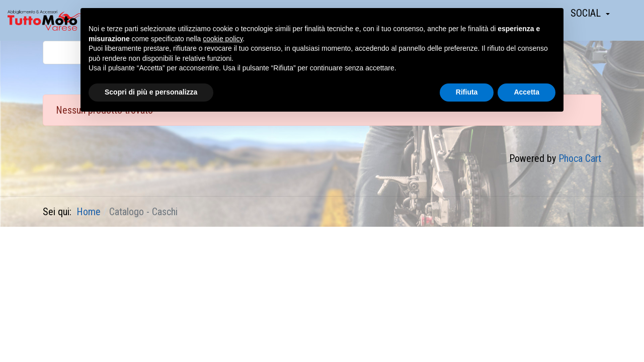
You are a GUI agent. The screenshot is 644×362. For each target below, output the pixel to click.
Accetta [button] (527, 92)
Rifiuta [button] (467, 92)
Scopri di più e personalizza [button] (151, 92)
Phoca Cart (580, 158)
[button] (590, 13)
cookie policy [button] (223, 39)
